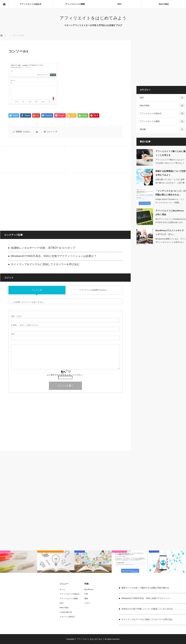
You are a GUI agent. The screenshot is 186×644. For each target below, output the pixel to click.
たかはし (27, 132)
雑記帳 (162, 129)
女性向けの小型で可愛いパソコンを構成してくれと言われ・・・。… (152, 609)
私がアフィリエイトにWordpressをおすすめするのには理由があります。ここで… (171, 222)
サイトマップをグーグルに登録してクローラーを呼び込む (45, 264)
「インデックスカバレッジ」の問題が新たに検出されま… (170, 193)
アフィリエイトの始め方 (31, 4)
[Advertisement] (33, 202)
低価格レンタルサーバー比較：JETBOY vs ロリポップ (43, 248)
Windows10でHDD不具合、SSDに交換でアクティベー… (147, 598)
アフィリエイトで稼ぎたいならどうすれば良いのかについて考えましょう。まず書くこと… (170, 163)
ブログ (87, 603)
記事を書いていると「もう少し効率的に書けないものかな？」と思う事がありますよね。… (170, 183)
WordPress (89, 589)
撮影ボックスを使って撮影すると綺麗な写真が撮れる (145, 588)
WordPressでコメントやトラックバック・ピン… (170, 232)
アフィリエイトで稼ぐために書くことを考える (170, 153)
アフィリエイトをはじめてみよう (93, 18)
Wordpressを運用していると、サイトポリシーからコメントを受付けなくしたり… (171, 242)
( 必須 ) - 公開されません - (26, 325)
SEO (119, 4)
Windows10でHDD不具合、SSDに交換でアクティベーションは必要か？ (54, 256)
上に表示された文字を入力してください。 (65, 375)
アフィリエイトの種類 (75, 4)
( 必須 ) (17, 316)
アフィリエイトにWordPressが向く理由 (170, 213)
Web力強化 (164, 4)
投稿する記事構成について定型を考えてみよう (170, 173)
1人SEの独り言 (66, 612)
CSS (86, 594)
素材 (86, 598)
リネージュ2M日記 (67, 617)
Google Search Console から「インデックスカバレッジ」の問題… (170, 201)
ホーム (62, 589)
